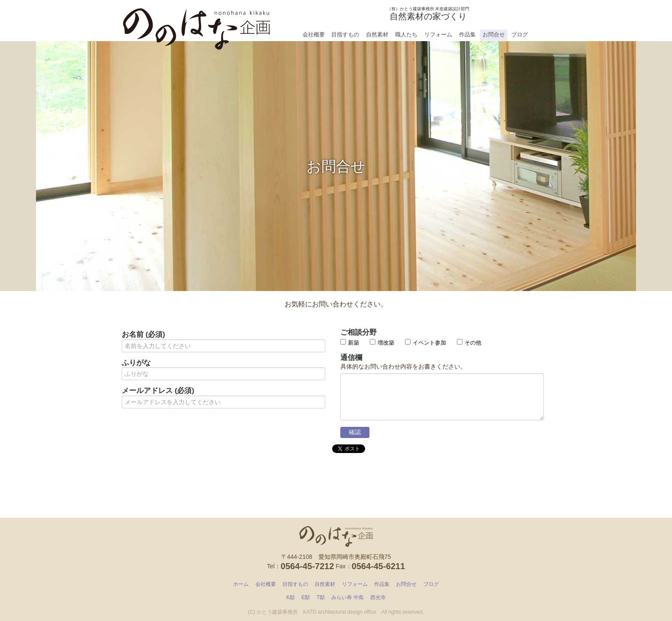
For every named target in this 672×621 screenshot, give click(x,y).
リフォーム (438, 34)
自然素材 (377, 34)
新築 (350, 342)
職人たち (406, 34)
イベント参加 (426, 342)
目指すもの (345, 34)
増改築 (382, 342)
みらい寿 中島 (347, 597)
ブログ (520, 34)
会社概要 (314, 34)
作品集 (467, 34)
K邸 (291, 597)
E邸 (306, 597)
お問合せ (494, 34)
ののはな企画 (197, 26)
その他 (469, 342)
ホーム (241, 584)
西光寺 (378, 597)
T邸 (321, 597)
